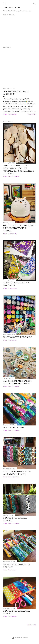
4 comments (12, 288)
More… (12, 15)
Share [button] (5, 114)
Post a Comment (14, 177)
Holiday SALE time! (14, 427)
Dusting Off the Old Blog (18, 337)
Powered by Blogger (20, 638)
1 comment (12, 570)
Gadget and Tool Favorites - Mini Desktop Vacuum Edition (19, 228)
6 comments (12, 340)
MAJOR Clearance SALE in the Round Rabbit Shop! (17, 382)
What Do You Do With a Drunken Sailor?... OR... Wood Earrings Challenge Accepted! (18, 170)
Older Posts (31, 625)
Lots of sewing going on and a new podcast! (17, 473)
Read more (32, 114)
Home (6, 15)
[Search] (34, 3)
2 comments (12, 114)
